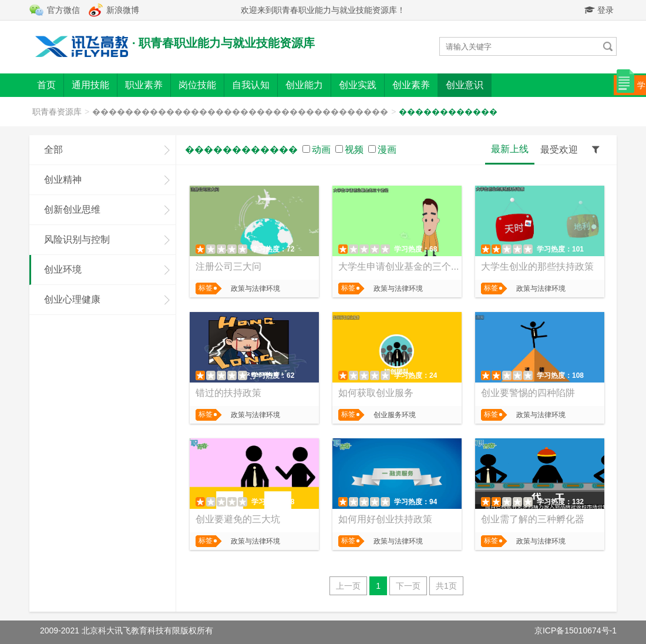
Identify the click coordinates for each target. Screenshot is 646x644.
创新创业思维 (72, 209)
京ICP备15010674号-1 (576, 630)
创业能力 (304, 85)
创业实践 (358, 85)
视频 (354, 150)
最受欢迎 (559, 150)
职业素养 (144, 85)
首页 (46, 85)
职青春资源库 (57, 112)
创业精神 (63, 180)
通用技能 (90, 85)
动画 (321, 150)
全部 (53, 150)
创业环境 (63, 269)
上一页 (348, 586)
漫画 (387, 150)
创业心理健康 (72, 299)
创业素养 (411, 85)
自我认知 (251, 85)
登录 (599, 10)
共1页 (446, 586)
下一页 (408, 586)
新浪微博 (123, 10)
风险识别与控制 (77, 239)
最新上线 (510, 149)
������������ (448, 112)
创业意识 (465, 85)
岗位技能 (197, 85)
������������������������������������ (240, 112)
